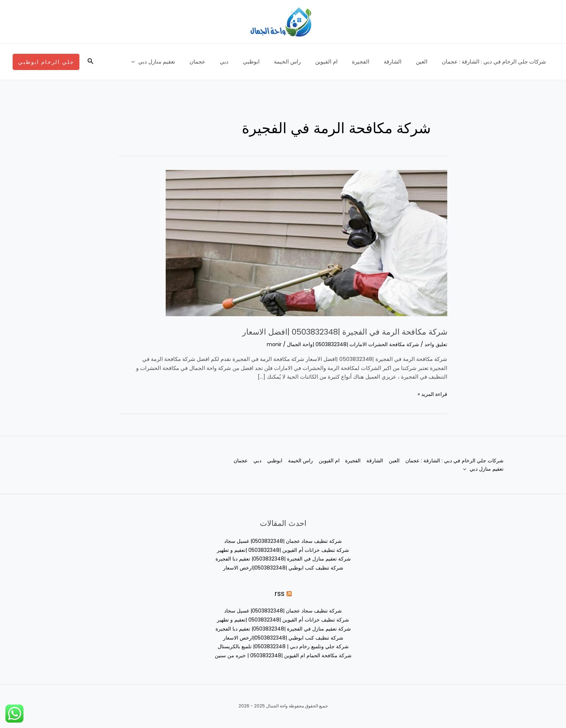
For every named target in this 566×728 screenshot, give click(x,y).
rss (279, 593)
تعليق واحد (435, 344)
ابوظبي (275, 62)
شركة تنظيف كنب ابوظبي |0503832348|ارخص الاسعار (283, 568)
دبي (251, 62)
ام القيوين (343, 62)
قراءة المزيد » (432, 394)
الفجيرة (373, 62)
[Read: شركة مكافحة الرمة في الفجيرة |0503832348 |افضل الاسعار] (306, 242)
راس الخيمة (307, 62)
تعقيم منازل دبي (188, 62)
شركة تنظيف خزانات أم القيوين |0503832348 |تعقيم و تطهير (283, 550)
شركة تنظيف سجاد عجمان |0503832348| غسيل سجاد (283, 541)
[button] (90, 62)
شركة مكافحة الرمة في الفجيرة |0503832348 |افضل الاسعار (306, 331)
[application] (169, 62)
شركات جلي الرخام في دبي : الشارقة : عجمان (496, 62)
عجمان (228, 62)
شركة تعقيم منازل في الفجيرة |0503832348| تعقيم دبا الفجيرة (283, 559)
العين (427, 62)
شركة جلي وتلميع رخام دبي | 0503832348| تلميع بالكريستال (283, 646)
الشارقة (402, 62)
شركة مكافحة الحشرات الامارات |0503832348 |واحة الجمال (348, 344)
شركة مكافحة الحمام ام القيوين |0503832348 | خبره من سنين (283, 655)
